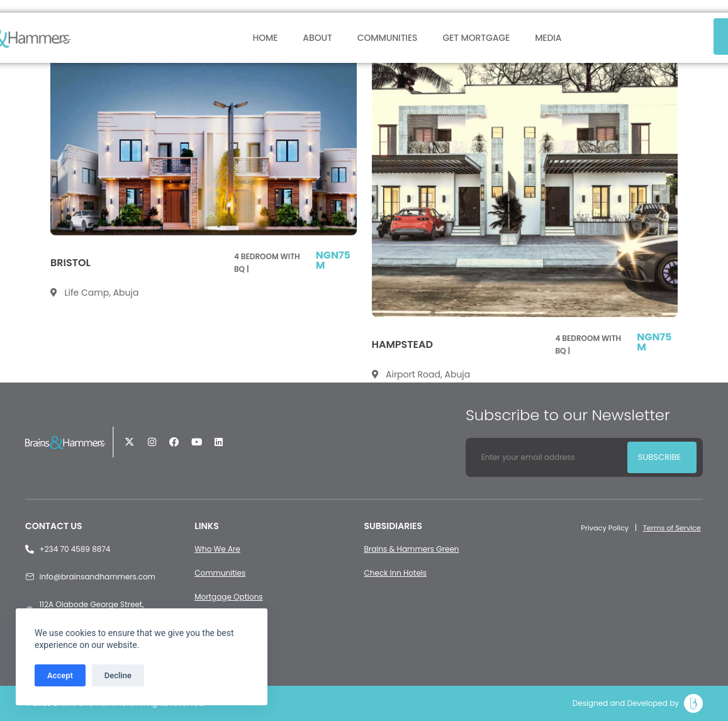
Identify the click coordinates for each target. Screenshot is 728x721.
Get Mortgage (476, 38)
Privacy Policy (599, 528)
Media (548, 38)
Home (265, 38)
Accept (60, 675)
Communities (388, 38)
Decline (118, 675)
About (317, 38)
